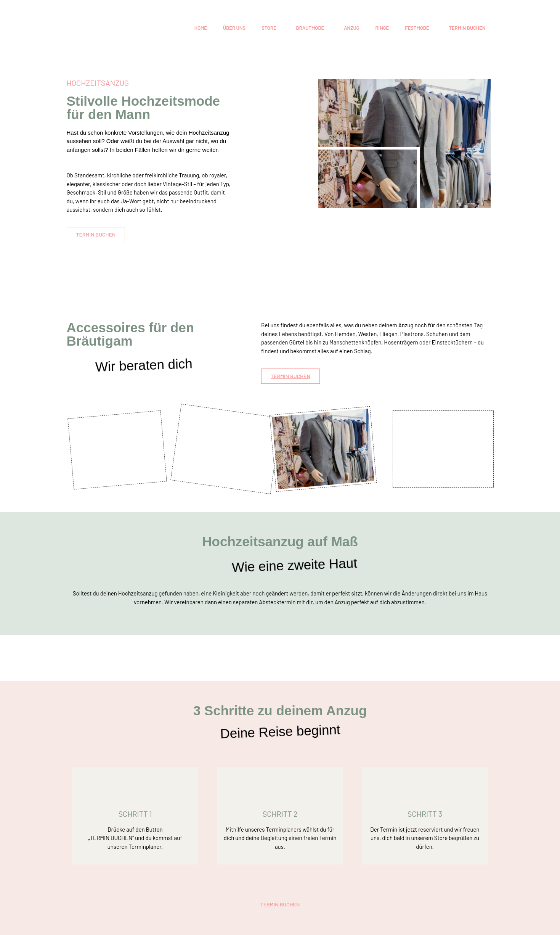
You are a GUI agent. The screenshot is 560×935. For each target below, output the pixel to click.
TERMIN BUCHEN (467, 28)
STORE (269, 28)
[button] (271, 28)
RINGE (382, 28)
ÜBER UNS (234, 28)
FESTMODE (417, 28)
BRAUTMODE (310, 28)
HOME (201, 28)
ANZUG (351, 28)
